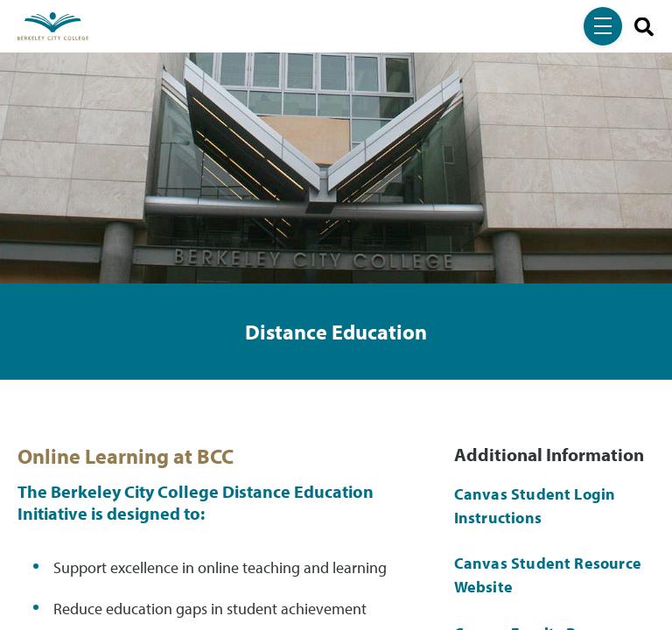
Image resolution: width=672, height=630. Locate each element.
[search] (638, 27)
